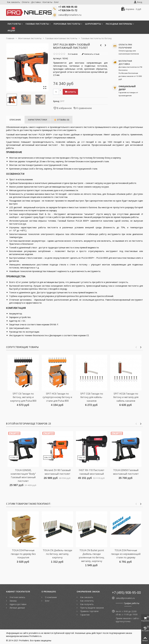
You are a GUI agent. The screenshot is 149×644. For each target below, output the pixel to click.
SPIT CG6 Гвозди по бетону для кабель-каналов (92, 397)
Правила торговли (89, 611)
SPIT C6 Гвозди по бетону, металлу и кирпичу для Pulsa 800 (23, 397)
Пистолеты (14, 24)
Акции (11, 30)
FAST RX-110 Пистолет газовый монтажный (92, 472)
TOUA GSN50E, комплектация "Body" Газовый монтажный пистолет (23, 475)
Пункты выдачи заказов (92, 608)
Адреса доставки (18, 604)
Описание (15, 120)
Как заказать (13, 2)
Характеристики (37, 120)
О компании (51, 597)
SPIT (62, 101)
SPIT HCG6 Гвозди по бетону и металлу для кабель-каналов (126, 397)
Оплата (26, 2)
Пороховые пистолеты (67, 24)
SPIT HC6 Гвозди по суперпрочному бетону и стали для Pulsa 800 (57, 397)
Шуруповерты (93, 24)
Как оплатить (87, 601)
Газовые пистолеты (37, 24)
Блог (56, 2)
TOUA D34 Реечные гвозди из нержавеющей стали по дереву (126, 554)
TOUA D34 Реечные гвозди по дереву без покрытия (23, 554)
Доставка (36, 2)
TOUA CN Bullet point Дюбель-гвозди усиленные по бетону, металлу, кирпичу (92, 556)
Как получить (87, 604)
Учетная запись (17, 597)
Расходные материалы (119, 24)
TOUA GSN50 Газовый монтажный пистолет (126, 472)
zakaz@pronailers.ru (70, 15)
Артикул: (57, 58)
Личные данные (17, 608)
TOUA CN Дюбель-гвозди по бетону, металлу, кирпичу (57, 554)
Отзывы (62, 120)
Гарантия (85, 615)
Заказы (13, 601)
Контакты (47, 2)
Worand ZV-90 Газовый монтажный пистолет (57, 472)
